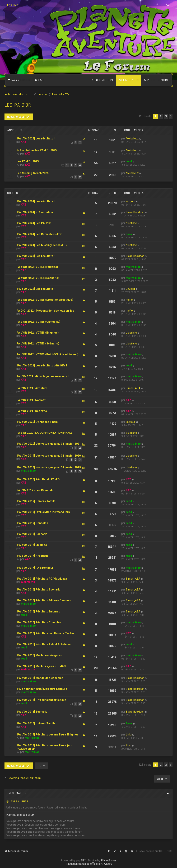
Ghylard (130, 289)
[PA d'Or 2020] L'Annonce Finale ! (38, 422)
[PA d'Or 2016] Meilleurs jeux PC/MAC (41, 666)
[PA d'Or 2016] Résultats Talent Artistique (44, 644)
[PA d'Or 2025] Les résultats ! (35, 138)
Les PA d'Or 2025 (28, 161)
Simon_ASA (133, 388)
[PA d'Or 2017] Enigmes (32, 545)
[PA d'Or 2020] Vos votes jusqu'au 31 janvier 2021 (49, 444)
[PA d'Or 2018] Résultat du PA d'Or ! (39, 479)
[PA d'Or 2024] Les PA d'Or (34, 223)
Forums (13, 5)
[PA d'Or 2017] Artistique (32, 556)
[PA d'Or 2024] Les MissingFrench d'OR (42, 245)
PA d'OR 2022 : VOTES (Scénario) (38, 344)
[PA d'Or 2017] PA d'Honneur (35, 568)
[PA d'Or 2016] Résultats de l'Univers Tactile (45, 633)
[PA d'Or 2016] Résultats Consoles (39, 622)
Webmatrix (28, 582)
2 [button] (161, 116)
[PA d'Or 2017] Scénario (32, 534)
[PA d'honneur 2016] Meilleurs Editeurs (42, 689)
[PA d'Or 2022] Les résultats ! (35, 289)
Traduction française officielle (83, 864)
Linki (129, 735)
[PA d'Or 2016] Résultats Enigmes (38, 612)
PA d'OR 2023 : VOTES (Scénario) (38, 278)
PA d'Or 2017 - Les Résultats (35, 490)
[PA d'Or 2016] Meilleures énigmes (39, 655)
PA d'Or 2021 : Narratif (31, 400)
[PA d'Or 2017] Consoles (32, 523)
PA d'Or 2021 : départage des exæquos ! (42, 376)
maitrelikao (133, 267)
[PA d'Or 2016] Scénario (32, 712)
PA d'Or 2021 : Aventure (32, 388)
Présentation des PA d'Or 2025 (37, 150)
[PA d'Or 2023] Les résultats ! (35, 256)
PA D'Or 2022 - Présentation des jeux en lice (45, 311)
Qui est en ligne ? (17, 801)
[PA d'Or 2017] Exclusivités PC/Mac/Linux (43, 512)
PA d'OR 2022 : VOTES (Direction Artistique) (45, 300)
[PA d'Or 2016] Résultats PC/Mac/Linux (42, 579)
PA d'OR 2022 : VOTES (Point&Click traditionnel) (47, 354)
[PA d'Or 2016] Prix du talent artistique (41, 700)
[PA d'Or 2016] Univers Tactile (36, 723)
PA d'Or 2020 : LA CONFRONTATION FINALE (44, 433)
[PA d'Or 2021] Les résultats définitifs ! (42, 365)
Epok (129, 234)
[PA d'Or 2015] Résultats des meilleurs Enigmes (47, 735)
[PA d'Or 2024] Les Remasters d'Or (39, 234)
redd (129, 161)
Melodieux (132, 138)
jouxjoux (131, 201)
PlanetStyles (109, 860)
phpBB (80, 860)
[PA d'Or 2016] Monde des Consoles (40, 678)
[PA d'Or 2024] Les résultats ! (35, 201)
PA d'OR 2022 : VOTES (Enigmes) (38, 333)
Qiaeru (108, 864)
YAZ (24, 142)
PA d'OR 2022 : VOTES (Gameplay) (38, 322)
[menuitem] (39, 80)
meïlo (129, 300)
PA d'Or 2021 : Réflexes (32, 411)
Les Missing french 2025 (32, 173)
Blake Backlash (135, 212)
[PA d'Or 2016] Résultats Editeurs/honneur (44, 600)
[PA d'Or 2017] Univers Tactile (36, 501)
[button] (171, 116)
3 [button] (166, 116)
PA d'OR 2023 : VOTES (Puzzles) (37, 267)
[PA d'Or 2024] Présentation (35, 212)
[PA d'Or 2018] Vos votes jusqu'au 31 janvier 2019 (49, 467)
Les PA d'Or (18, 105)
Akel (129, 745)
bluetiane (131, 223)
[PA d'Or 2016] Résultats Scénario (38, 590)
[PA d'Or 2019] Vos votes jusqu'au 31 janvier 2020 (49, 456)
